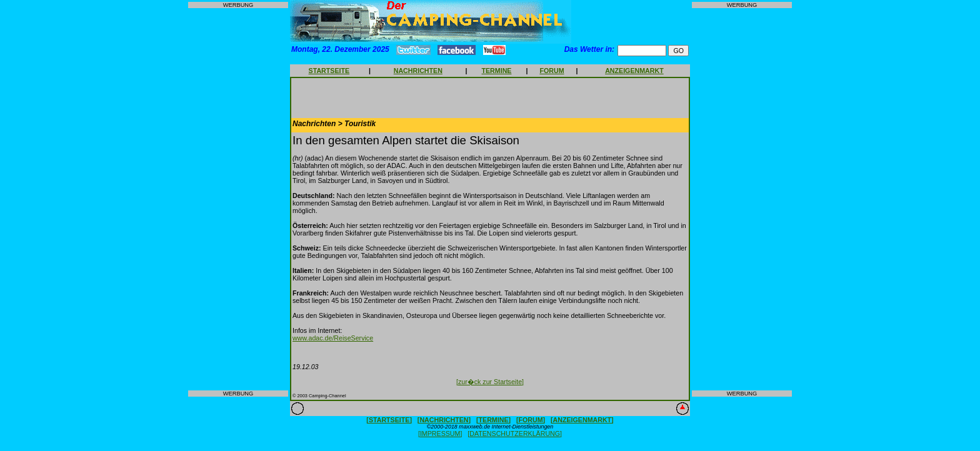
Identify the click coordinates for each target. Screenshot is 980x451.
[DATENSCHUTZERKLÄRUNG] (515, 434)
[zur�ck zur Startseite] (490, 382)
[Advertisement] (238, 199)
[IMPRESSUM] (440, 434)
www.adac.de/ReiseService (333, 338)
